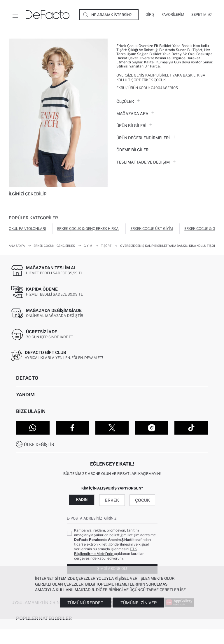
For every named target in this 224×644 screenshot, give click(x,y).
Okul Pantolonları (27, 229)
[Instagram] (152, 428)
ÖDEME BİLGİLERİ (136, 150)
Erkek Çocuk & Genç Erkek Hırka (88, 229)
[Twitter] (112, 428)
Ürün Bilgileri (134, 126)
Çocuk (142, 500)
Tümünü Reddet (85, 603)
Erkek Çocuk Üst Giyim (152, 229)
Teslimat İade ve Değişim (146, 162)
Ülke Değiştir (39, 444)
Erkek (112, 500)
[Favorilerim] (173, 15)
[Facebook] (72, 428)
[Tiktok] (191, 428)
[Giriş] (150, 15)
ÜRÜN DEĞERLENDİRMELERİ (146, 138)
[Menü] (15, 15)
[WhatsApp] (33, 428)
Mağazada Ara (135, 114)
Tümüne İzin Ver (139, 603)
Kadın (82, 500)
